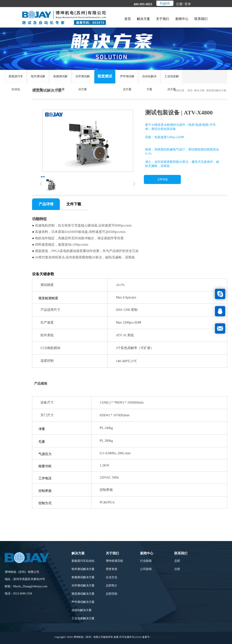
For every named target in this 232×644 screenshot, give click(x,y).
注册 (179, 4)
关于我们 (163, 19)
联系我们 (201, 19)
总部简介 (112, 585)
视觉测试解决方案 (105, 78)
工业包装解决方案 (172, 78)
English (165, 3)
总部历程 (112, 594)
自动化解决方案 (149, 78)
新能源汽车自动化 (16, 78)
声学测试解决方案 (127, 78)
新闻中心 (182, 19)
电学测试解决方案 (38, 78)
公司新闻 (146, 569)
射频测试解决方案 (60, 78)
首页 (128, 19)
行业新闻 (146, 561)
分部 (177, 569)
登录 (188, 4)
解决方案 (143, 19)
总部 (177, 561)
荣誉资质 (112, 569)
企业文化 (112, 577)
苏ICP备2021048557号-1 (165, 637)
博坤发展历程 (114, 561)
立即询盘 (163, 179)
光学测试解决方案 (83, 78)
